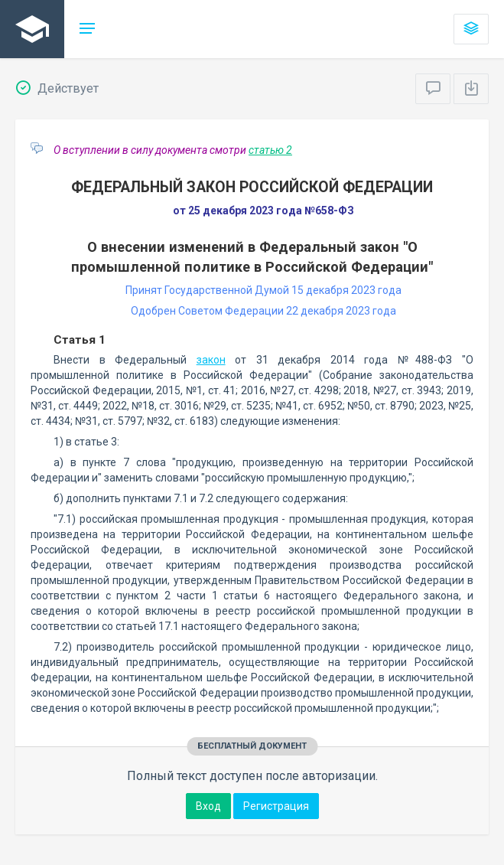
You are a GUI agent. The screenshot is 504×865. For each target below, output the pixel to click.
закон (211, 360)
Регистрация (276, 806)
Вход (208, 806)
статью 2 (270, 150)
